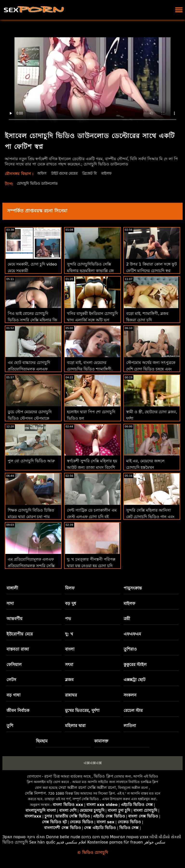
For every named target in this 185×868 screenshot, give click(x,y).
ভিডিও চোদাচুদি (15, 842)
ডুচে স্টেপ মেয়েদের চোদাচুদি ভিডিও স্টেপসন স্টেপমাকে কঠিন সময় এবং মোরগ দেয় (30, 418)
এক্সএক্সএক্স (93, 763)
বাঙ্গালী (12, 588)
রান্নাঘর (71, 695)
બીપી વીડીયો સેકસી (165, 837)
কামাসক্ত (101, 741)
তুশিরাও (130, 649)
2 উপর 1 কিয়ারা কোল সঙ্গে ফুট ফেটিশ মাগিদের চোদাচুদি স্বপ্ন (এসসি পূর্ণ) (152, 271)
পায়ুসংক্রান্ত (133, 588)
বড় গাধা (13, 695)
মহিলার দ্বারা (75, 726)
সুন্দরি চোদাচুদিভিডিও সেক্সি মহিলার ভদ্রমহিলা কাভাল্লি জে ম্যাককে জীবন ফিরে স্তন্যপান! (90, 271)
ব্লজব (69, 680)
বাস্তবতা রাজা (18, 649)
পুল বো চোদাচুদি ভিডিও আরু (31, 461)
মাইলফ (111, 173)
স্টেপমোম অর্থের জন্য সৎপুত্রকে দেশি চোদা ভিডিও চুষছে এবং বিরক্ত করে (151, 369)
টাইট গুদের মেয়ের (66, 173)
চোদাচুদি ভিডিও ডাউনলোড (39, 183)
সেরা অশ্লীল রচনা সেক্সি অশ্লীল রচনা (87, 788)
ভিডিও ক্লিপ (103, 776)
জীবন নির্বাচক (18, 710)
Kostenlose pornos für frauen (115, 842)
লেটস (11, 680)
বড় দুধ (71, 603)
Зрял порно (14, 837)
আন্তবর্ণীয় (14, 619)
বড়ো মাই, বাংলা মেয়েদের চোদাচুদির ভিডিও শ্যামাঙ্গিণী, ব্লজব (90, 369)
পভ (68, 619)
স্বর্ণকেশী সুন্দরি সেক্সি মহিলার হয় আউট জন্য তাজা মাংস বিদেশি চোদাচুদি (92, 467)
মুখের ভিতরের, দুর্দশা (82, 710)
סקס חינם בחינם (95, 837)
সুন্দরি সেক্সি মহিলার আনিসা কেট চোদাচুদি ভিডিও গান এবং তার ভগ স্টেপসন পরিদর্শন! (150, 517)
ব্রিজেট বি (93, 173)
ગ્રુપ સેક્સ (36, 837)
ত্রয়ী (127, 619)
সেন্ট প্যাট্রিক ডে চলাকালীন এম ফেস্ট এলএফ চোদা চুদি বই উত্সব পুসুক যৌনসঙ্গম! (92, 517)
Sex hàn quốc (42, 842)
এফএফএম (132, 634)
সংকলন (130, 695)
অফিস (42, 173)
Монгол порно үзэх (129, 837)
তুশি (10, 726)
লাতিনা (130, 726)
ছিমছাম (42, 741)
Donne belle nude (63, 837)
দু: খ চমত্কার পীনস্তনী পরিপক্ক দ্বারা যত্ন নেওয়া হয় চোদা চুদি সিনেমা (91, 566)
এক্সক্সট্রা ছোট (135, 680)
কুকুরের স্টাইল (135, 665)
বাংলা (70, 649)
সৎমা (69, 665)
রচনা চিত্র (52, 776)
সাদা (10, 603)
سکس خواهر (155, 842)
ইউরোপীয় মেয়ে (20, 634)
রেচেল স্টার (133, 710)
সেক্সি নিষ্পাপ (35, 793)
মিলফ (70, 588)
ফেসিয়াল (14, 665)
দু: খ (69, 634)
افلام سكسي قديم (71, 842)
